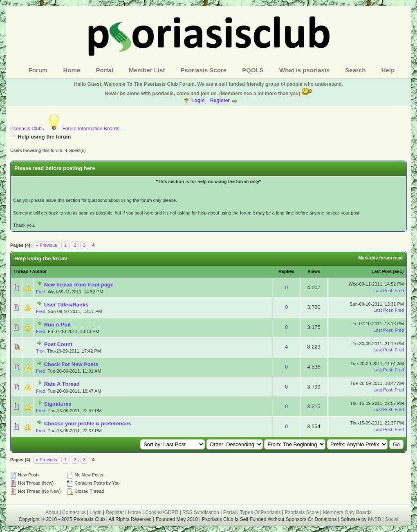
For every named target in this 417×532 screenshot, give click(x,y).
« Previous (47, 245)
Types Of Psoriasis (260, 512)
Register (220, 101)
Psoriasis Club (26, 129)
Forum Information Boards (82, 129)
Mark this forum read (380, 258)
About (52, 512)
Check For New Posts (71, 364)
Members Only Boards (347, 512)
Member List (147, 70)
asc (398, 271)
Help (388, 70)
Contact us (74, 512)
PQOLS (253, 70)
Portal (104, 70)
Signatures (58, 404)
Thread (21, 271)
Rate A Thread (62, 384)
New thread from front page (79, 285)
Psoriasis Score (204, 70)
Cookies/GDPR (162, 512)
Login (198, 101)
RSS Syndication (201, 512)
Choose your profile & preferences (88, 424)
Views (314, 271)
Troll (40, 351)
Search (356, 70)
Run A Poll (57, 325)
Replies (286, 271)
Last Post (382, 271)
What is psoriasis (304, 70)
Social (392, 519)
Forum (38, 70)
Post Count (58, 344)
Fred (41, 292)
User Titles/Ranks (66, 305)
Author (39, 271)
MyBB (375, 519)
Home (72, 70)
